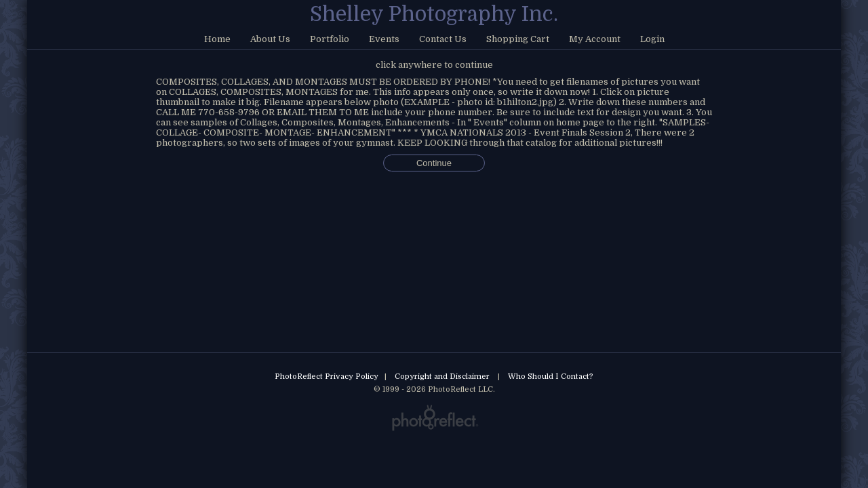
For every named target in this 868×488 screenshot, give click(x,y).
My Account (595, 39)
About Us (270, 39)
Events (384, 39)
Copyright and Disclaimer (443, 377)
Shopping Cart (518, 39)
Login (652, 39)
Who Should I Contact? (551, 377)
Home (217, 39)
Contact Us (443, 39)
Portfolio (330, 39)
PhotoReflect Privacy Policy (327, 377)
